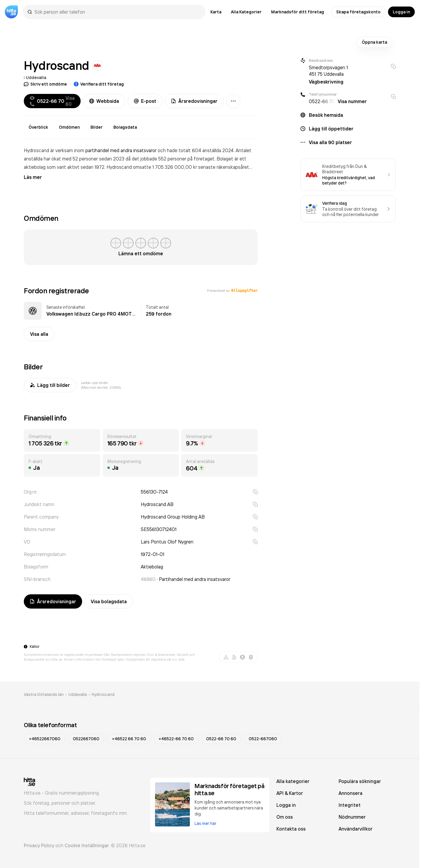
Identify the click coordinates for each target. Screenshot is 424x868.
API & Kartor (290, 793)
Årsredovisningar (194, 101)
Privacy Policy (39, 845)
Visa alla (39, 334)
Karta (216, 12)
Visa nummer (352, 101)
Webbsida (104, 101)
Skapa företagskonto (358, 12)
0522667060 (86, 739)
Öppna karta (374, 42)
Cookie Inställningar (87, 845)
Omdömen (69, 127)
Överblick (38, 127)
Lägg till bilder (50, 385)
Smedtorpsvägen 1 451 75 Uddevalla (328, 71)
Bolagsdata (125, 127)
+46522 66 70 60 (129, 739)
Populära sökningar (360, 781)
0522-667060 (263, 739)
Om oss (285, 817)
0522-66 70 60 (221, 739)
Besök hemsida (326, 115)
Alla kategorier (293, 781)
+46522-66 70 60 (176, 739)
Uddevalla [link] (78, 694)
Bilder (97, 127)
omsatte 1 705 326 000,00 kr (166, 167)
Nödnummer (352, 817)
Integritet (350, 805)
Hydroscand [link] (103, 694)
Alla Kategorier (246, 12)
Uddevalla (36, 78)
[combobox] (117, 12)
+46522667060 (45, 739)
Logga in (401, 12)
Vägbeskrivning (326, 82)
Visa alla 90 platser (330, 142)
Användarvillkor (356, 829)
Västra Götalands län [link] (44, 694)
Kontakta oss (291, 829)
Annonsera (351, 793)
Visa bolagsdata (109, 601)
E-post (145, 101)
